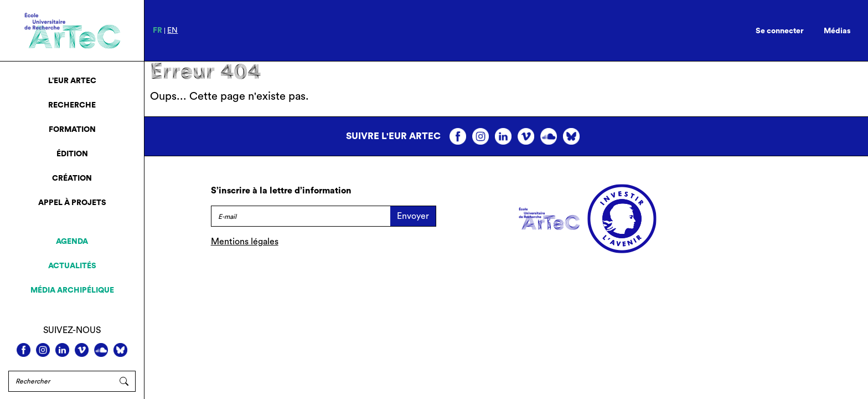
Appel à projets (72, 203)
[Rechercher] (61, 381)
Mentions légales (245, 242)
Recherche (72, 105)
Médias (837, 31)
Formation (72, 130)
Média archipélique (72, 290)
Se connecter (780, 31)
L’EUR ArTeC (72, 81)
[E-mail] (301, 216)
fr (157, 30)
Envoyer (413, 216)
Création (72, 178)
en (172, 30)
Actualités (72, 266)
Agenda (72, 242)
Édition (72, 154)
